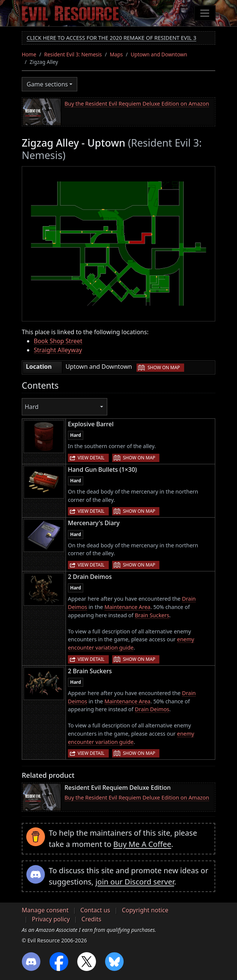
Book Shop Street (58, 341)
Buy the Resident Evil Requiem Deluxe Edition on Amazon (137, 104)
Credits (91, 919)
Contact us (95, 910)
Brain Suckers (152, 615)
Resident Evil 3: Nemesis (73, 54)
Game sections (47, 84)
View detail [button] (91, 458)
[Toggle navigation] (205, 13)
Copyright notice (145, 910)
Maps (116, 54)
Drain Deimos (152, 709)
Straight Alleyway (58, 350)
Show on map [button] (163, 367)
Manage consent (45, 910)
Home (29, 54)
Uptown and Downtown (159, 54)
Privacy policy (51, 919)
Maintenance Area (127, 607)
